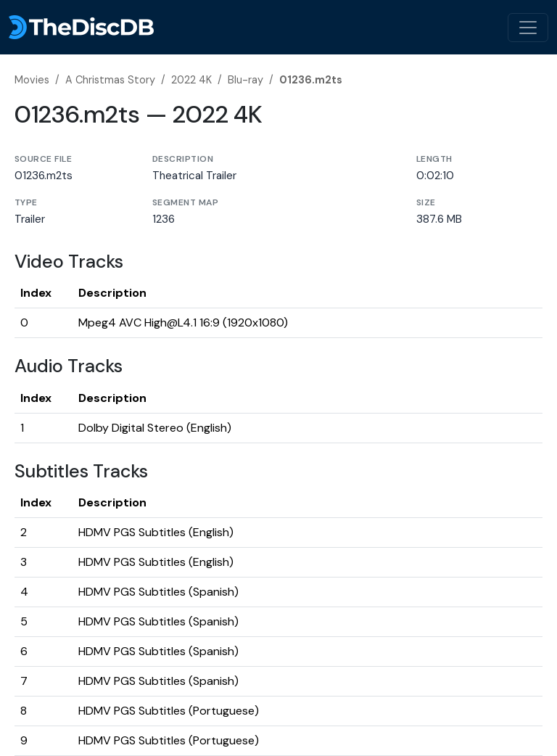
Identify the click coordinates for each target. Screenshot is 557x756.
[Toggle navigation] (528, 28)
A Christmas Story (110, 80)
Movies (32, 80)
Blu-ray (246, 80)
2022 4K (191, 80)
